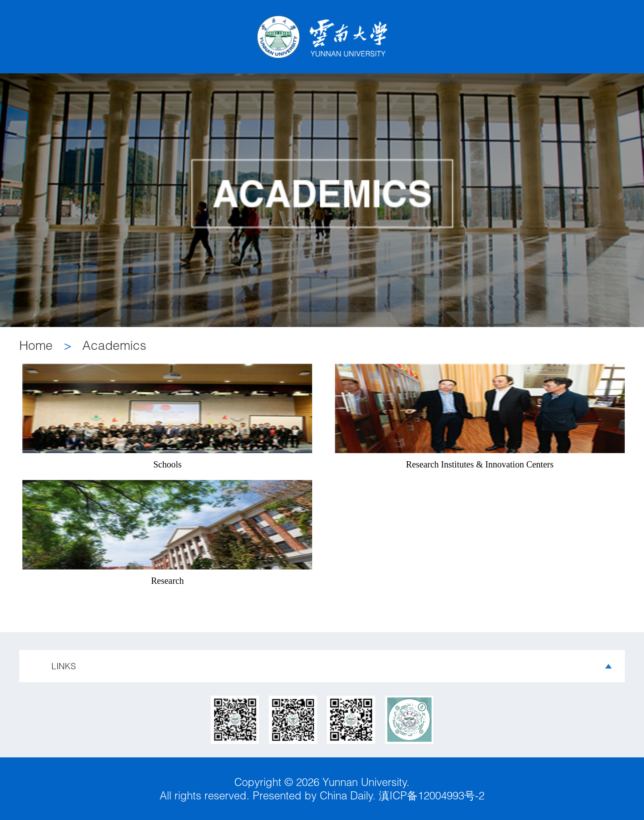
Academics (114, 345)
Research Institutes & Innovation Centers (480, 464)
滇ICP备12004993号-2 (430, 795)
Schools (167, 464)
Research (167, 581)
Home (36, 345)
